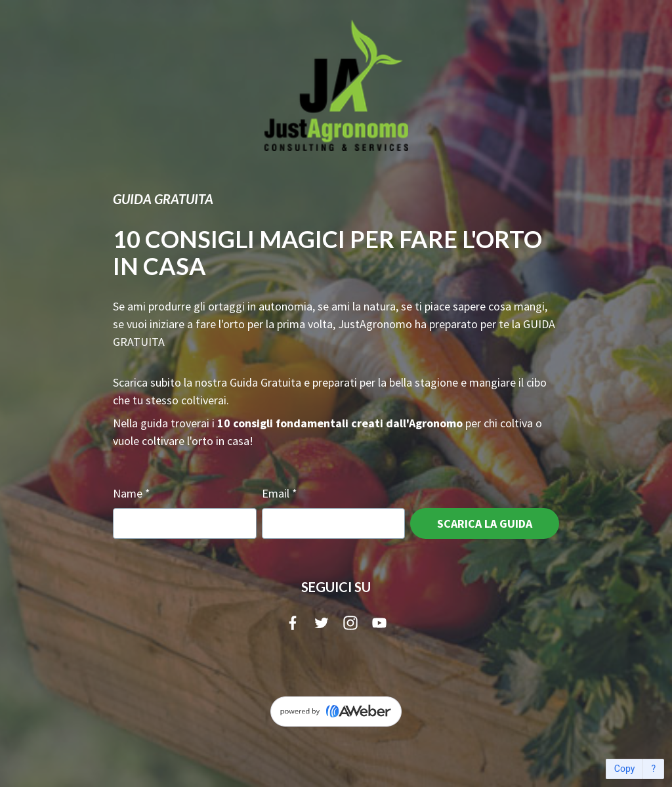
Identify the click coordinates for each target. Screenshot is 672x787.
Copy (625, 769)
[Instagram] (350, 623)
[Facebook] (293, 623)
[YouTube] (379, 623)
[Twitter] (322, 623)
